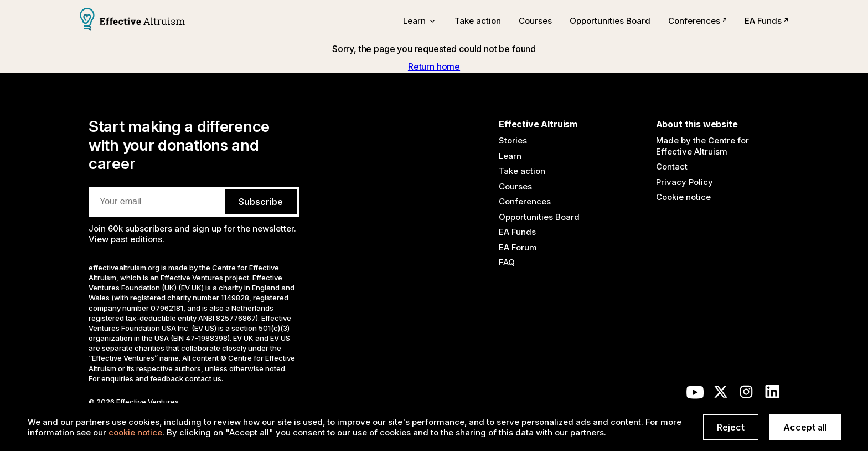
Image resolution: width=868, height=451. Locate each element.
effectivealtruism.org (124, 268)
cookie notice (135, 432)
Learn (510, 156)
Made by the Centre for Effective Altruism (702, 146)
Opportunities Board (610, 21)
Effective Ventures (192, 278)
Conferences (697, 21)
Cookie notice (683, 197)
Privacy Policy (684, 182)
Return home (434, 66)
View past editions (125, 239)
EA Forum (518, 247)
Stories (513, 140)
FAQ (507, 262)
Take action (478, 21)
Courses (535, 21)
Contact (672, 166)
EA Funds (766, 21)
